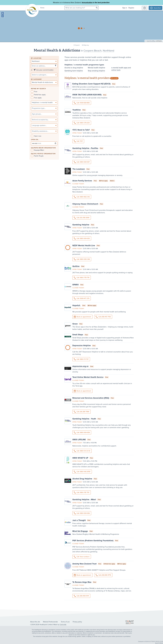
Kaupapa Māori (38, 150)
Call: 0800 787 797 (82, 492)
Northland (109, 51)
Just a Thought (79, 520)
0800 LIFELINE (79, 439)
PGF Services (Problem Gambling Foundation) (93, 540)
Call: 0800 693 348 (82, 259)
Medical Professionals (50, 622)
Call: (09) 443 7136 (103, 317)
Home (42, 8)
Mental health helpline (96, 68)
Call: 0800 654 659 (82, 433)
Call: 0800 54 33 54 (82, 451)
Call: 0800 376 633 (82, 123)
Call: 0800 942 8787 (82, 472)
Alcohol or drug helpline (74, 68)
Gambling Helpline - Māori (84, 499)
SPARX (76, 285)
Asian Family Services (82, 181)
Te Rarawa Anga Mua (82, 582)
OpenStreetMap (151, 42)
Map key (86, 45)
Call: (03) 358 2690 (82, 218)
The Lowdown (79, 169)
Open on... (35, 140)
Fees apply (36, 98)
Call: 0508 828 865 (82, 103)
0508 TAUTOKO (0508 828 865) (87, 95)
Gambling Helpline (81, 225)
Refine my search (38, 89)
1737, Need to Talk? (81, 130)
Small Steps (78, 335)
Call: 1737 (78, 141)
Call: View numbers (82, 557)
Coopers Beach (92, 51)
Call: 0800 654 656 (82, 513)
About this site (35, 622)
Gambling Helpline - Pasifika (85, 148)
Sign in (125, 8)
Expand (77, 45)
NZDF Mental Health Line (84, 245)
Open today (77, 133)
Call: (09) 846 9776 (103, 575)
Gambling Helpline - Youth (84, 419)
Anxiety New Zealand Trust (84, 564)
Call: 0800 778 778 (82, 278)
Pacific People (37, 156)
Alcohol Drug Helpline (82, 479)
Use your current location (45, 70)
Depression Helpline (82, 345)
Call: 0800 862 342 (82, 197)
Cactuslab (63, 625)
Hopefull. (77, 305)
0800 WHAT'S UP (80, 458)
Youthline (77, 110)
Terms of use (65, 622)
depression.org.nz (80, 366)
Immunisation (87, 3)
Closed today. (78, 184)
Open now (36, 136)
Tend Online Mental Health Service (88, 377)
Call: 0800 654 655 (82, 238)
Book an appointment (82, 317)
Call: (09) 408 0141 (81, 596)
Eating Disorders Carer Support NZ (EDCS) (91, 84)
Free (34, 92)
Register (131, 8)
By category (36, 79)
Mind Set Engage (80, 531)
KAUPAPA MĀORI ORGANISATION (43, 148)
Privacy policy (77, 622)
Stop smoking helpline (96, 71)
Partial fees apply (38, 95)
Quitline (76, 266)
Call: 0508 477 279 (82, 298)
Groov (75, 324)
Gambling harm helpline (74, 71)
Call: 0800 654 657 (82, 162)
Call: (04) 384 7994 (81, 412)
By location (36, 58)
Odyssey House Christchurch (85, 204)
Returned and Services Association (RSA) (91, 398)
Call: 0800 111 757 (81, 359)
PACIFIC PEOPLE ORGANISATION (43, 154)
